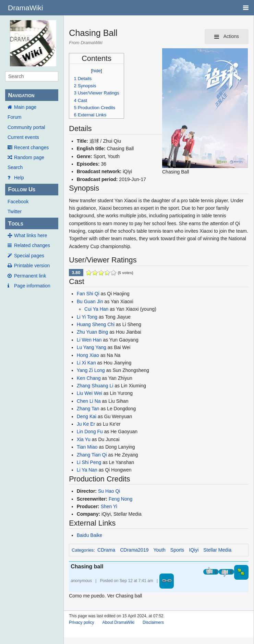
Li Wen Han (89, 340)
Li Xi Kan (86, 363)
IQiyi (194, 550)
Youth (159, 550)
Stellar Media (217, 550)
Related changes (32, 245)
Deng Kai (87, 416)
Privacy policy (81, 622)
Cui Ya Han (96, 309)
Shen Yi (109, 506)
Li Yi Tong (87, 317)
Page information (32, 286)
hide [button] (96, 71)
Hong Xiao (88, 355)
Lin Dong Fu (90, 432)
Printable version (32, 266)
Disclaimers (153, 622)
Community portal (26, 127)
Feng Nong (120, 499)
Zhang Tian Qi (92, 455)
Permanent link (30, 276)
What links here (31, 235)
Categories (83, 550)
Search (15, 167)
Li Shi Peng (89, 462)
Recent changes (31, 147)
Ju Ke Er (86, 424)
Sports (177, 550)
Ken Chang (89, 378)
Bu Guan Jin (90, 301)
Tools (15, 224)
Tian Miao (87, 447)
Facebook (18, 202)
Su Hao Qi (109, 491)
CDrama (106, 550)
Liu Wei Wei (89, 393)
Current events (23, 137)
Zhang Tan (88, 409)
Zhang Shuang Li (95, 386)
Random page (29, 157)
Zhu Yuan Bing (93, 332)
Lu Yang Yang (92, 347)
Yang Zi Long (91, 370)
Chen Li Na (89, 401)
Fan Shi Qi (88, 294)
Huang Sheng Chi (96, 324)
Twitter (15, 211)
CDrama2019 (134, 550)
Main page (25, 107)
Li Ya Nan (87, 470)
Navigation (21, 95)
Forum (14, 117)
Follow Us (22, 189)
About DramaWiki (118, 622)
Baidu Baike (90, 535)
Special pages (29, 256)
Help (19, 178)
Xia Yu (84, 439)
